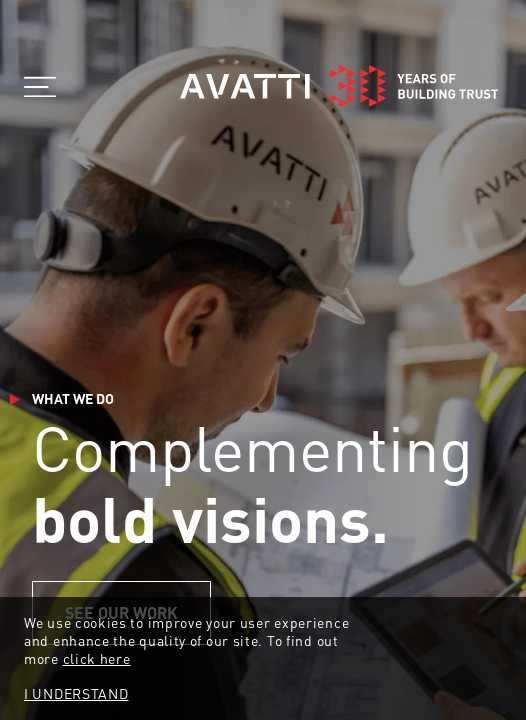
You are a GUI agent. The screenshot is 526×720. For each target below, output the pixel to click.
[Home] (339, 86)
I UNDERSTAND (76, 693)
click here (97, 658)
